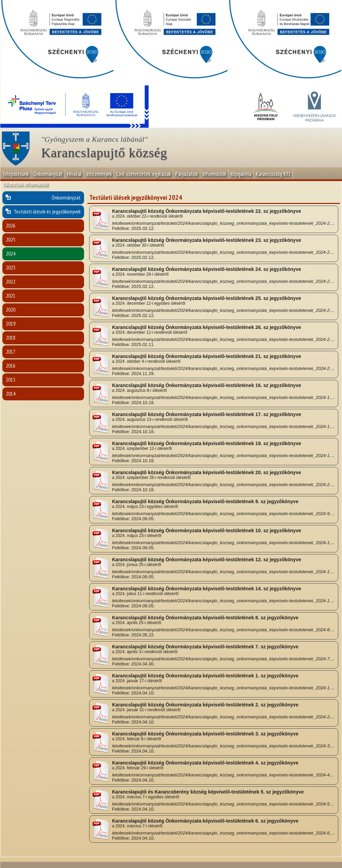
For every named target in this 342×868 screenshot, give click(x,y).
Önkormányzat (48, 174)
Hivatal (74, 174)
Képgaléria (241, 174)
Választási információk (25, 184)
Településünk (16, 174)
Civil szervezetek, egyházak (143, 174)
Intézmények (99, 174)
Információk (214, 174)
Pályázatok (187, 174)
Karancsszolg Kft (273, 174)
